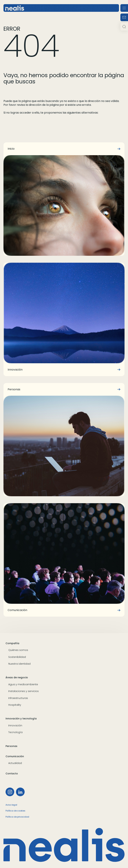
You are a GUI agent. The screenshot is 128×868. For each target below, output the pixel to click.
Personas (11, 746)
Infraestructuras (18, 698)
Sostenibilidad (17, 657)
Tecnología (15, 732)
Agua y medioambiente (23, 684)
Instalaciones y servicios (24, 691)
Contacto (12, 774)
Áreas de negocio (17, 678)
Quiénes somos (18, 650)
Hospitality (15, 705)
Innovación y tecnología (21, 719)
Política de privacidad (17, 817)
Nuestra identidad (19, 664)
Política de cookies (15, 811)
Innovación (15, 726)
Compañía (12, 643)
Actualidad (15, 763)
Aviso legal (11, 805)
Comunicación (15, 756)
